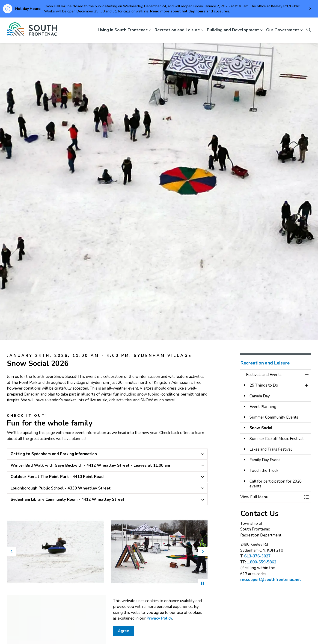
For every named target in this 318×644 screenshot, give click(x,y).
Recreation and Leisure (177, 30)
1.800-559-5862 (262, 562)
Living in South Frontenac (123, 30)
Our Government (283, 30)
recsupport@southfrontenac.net (271, 580)
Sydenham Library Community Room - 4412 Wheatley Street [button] (68, 500)
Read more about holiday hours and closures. (190, 11)
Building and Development (233, 30)
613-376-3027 (257, 556)
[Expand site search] (309, 30)
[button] (55, 552)
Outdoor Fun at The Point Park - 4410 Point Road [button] (57, 477)
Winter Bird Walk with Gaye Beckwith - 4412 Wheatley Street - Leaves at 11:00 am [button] (90, 465)
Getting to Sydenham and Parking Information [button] (54, 454)
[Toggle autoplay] (203, 583)
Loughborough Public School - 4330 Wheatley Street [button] (61, 488)
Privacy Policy (159, 618)
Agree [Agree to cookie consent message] (123, 631)
